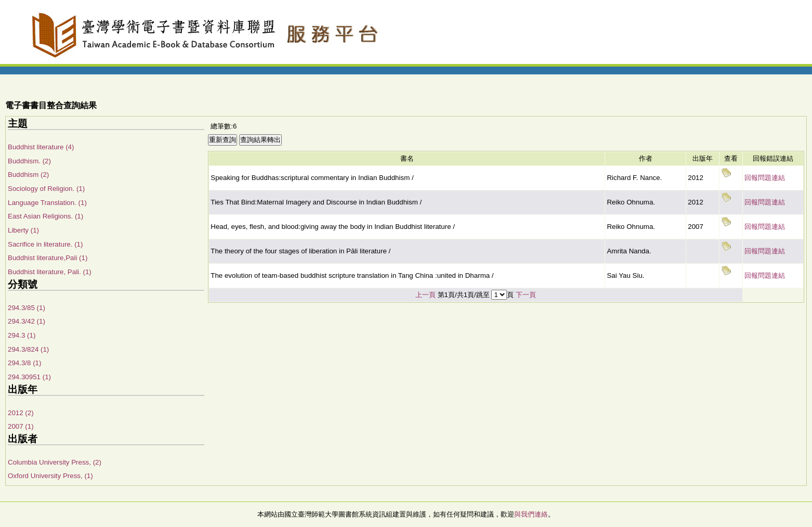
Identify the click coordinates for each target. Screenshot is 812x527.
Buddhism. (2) (29, 161)
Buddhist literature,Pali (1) (48, 258)
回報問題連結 (765, 178)
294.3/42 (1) (27, 321)
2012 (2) (21, 413)
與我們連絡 (531, 514)
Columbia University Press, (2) (55, 462)
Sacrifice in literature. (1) (45, 244)
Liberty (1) (23, 230)
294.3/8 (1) (24, 363)
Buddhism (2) (28, 175)
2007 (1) (21, 426)
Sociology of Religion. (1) (46, 189)
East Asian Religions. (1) (45, 216)
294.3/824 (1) (28, 349)
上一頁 (425, 295)
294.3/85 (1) (27, 308)
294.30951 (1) (29, 377)
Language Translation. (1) (47, 203)
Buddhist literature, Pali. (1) (50, 272)
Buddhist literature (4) (41, 147)
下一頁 (526, 295)
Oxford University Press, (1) (50, 476)
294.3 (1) (22, 335)
